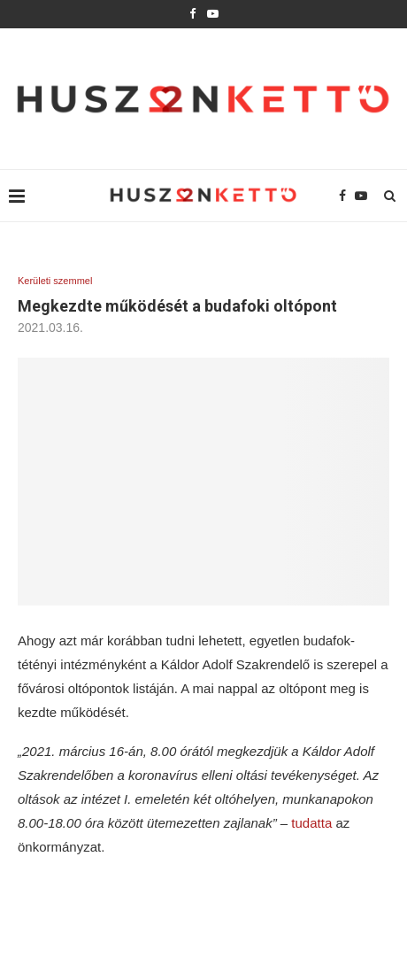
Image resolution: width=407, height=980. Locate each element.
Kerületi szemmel (55, 281)
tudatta (313, 823)
